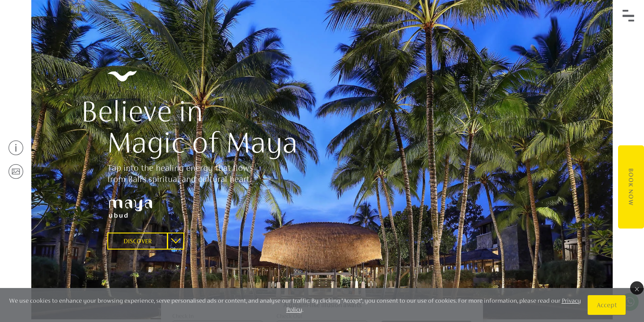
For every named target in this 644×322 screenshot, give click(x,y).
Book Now (631, 187)
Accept (607, 305)
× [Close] (637, 288)
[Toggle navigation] (628, 16)
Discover (138, 241)
